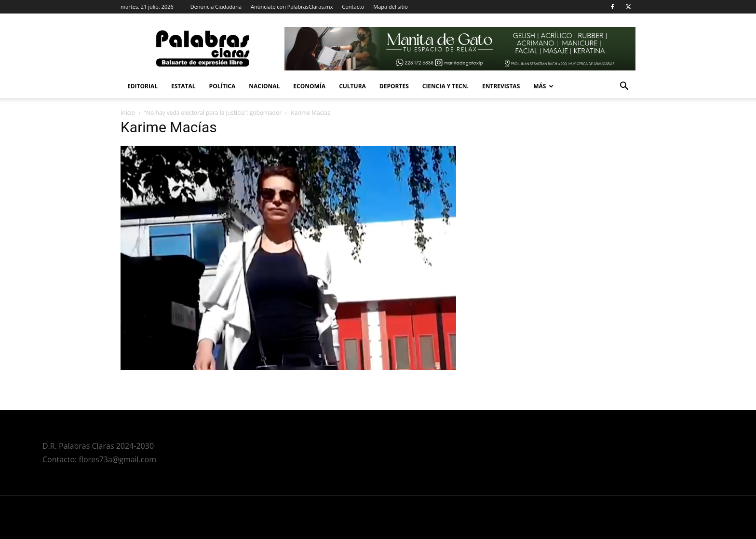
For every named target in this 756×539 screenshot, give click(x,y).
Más (543, 86)
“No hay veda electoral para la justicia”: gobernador (213, 113)
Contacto (353, 7)
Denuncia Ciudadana (216, 7)
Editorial (142, 86)
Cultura (352, 86)
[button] (624, 87)
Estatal (183, 86)
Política (223, 86)
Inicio (128, 113)
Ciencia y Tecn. (445, 86)
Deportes (394, 86)
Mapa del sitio (391, 7)
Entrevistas (501, 86)
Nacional (264, 86)
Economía (309, 86)
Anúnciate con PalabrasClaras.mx (292, 7)
